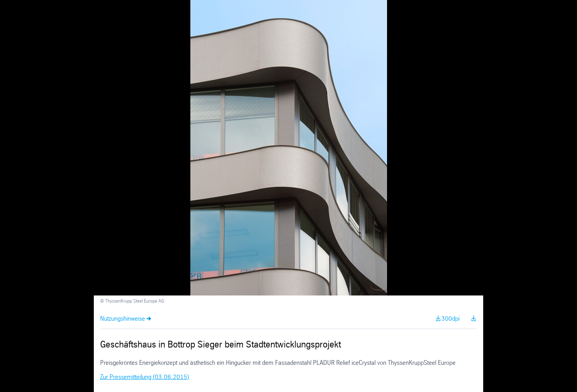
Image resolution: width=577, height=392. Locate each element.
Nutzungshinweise (123, 319)
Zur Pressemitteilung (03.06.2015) (145, 377)
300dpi (450, 319)
